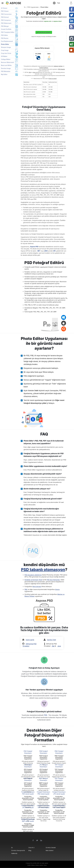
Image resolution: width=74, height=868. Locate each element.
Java (34, 72)
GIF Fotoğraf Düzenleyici (28, 779)
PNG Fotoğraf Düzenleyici (59, 752)
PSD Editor (4, 35)
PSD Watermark (6, 23)
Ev (12, 848)
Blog (30, 850)
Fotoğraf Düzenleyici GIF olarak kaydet (59, 807)
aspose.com (48, 21)
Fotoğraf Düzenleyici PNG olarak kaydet (43, 793)
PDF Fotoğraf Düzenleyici (59, 779)
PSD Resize (5, 38)
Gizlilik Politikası (44, 68)
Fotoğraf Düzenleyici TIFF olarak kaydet (43, 807)
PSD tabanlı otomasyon (43, 570)
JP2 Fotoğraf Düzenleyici (44, 766)
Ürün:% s (31, 848)
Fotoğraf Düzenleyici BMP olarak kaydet (28, 820)
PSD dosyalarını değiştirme (33, 575)
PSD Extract (5, 17)
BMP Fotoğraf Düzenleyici (44, 779)
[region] (40, 89)
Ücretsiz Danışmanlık (17, 850)
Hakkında (14, 853)
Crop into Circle (6, 53)
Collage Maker (6, 59)
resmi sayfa (30, 640)
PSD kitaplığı (61, 69)
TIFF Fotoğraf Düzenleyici (59, 766)
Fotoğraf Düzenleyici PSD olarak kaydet (28, 793)
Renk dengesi (37, 587)
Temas (45, 865)
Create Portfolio (6, 29)
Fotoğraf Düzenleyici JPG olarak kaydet (59, 793)
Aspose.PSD (34, 247)
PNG (26, 589)
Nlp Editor (4, 74)
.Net (30, 72)
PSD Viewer (5, 11)
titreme (57, 589)
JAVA (46, 251)
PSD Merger (5, 26)
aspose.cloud (57, 21)
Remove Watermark (7, 62)
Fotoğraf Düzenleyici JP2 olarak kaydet (28, 807)
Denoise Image (6, 68)
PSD (46, 715)
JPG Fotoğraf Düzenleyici (28, 766)
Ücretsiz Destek (51, 848)
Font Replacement (7, 41)
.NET (39, 251)
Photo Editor (5, 44)
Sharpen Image (6, 47)
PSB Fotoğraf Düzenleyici (44, 752)
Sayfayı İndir (52, 640)
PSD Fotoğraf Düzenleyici (28, 752)
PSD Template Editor (8, 32)
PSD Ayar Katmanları (53, 580)
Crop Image (5, 50)
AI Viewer (4, 8)
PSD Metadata (6, 71)
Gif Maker (4, 56)
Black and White (6, 65)
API (54, 251)
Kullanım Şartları (58, 66)
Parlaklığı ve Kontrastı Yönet (33, 580)
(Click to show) (53, 79)
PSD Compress (6, 20)
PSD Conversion (6, 14)
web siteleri (50, 850)
